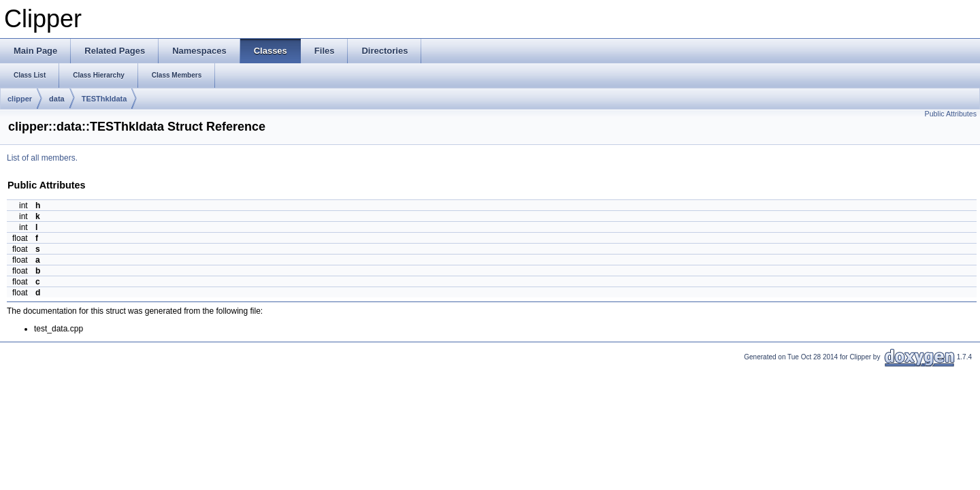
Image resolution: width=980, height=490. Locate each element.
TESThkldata (104, 99)
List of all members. (42, 158)
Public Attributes (951, 114)
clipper (20, 99)
